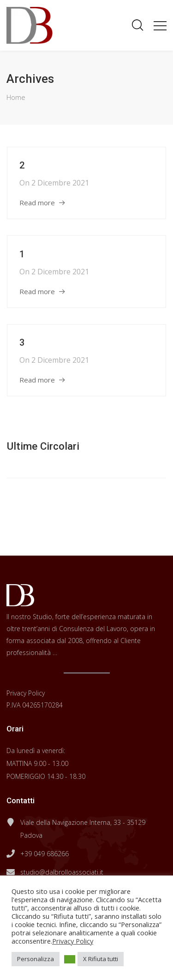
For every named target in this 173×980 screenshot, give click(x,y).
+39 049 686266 (45, 854)
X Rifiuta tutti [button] (101, 959)
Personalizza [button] (36, 959)
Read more (37, 203)
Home (16, 97)
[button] (70, 959)
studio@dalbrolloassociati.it (62, 872)
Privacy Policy (26, 693)
